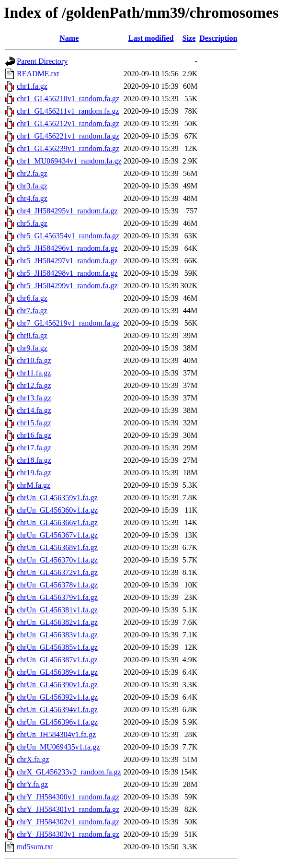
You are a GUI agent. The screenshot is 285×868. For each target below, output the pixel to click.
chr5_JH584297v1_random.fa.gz (67, 261)
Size (189, 38)
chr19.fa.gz (34, 473)
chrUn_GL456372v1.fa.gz (57, 572)
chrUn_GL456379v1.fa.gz (57, 597)
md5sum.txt (35, 847)
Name (69, 38)
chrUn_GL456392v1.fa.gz (57, 697)
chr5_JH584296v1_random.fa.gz (67, 248)
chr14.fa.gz (34, 410)
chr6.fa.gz (32, 298)
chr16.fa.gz (34, 435)
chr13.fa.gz (34, 398)
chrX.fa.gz (33, 759)
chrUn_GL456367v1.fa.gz (57, 535)
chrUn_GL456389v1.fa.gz (57, 672)
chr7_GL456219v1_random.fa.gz (68, 323)
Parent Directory (42, 61)
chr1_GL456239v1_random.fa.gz (68, 148)
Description (218, 38)
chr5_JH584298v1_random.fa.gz (67, 273)
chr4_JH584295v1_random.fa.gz (67, 211)
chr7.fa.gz (32, 311)
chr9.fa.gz (32, 348)
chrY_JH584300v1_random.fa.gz (68, 797)
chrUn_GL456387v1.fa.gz (57, 660)
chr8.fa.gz (32, 335)
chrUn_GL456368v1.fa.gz (57, 547)
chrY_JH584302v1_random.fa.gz (68, 822)
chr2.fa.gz (32, 173)
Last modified (151, 38)
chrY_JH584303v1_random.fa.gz (68, 834)
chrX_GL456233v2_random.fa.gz (69, 772)
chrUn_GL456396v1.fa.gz (57, 722)
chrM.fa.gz (34, 485)
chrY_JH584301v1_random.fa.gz (68, 809)
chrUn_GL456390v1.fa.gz (57, 685)
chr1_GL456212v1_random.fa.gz (68, 123)
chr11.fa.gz (34, 373)
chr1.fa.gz (32, 86)
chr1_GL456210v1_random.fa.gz (68, 99)
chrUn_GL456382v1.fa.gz (57, 622)
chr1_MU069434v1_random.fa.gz (69, 161)
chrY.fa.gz (32, 784)
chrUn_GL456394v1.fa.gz (57, 710)
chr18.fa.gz (34, 460)
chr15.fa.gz (34, 423)
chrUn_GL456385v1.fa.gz (57, 647)
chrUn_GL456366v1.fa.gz (57, 522)
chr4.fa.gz (32, 198)
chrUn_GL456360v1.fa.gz (57, 510)
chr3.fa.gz (32, 186)
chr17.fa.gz (34, 448)
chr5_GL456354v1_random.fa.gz (68, 236)
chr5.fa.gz (32, 223)
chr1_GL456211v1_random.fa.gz (68, 111)
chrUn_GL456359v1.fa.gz (57, 498)
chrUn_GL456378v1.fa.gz (57, 585)
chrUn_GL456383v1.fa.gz (57, 635)
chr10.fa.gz (34, 360)
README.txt (38, 74)
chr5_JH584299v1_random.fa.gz (67, 286)
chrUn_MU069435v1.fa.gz (58, 747)
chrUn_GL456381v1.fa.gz (57, 610)
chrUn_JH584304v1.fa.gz (56, 734)
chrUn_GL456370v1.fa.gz (57, 560)
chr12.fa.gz (34, 385)
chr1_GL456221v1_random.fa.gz (68, 136)
